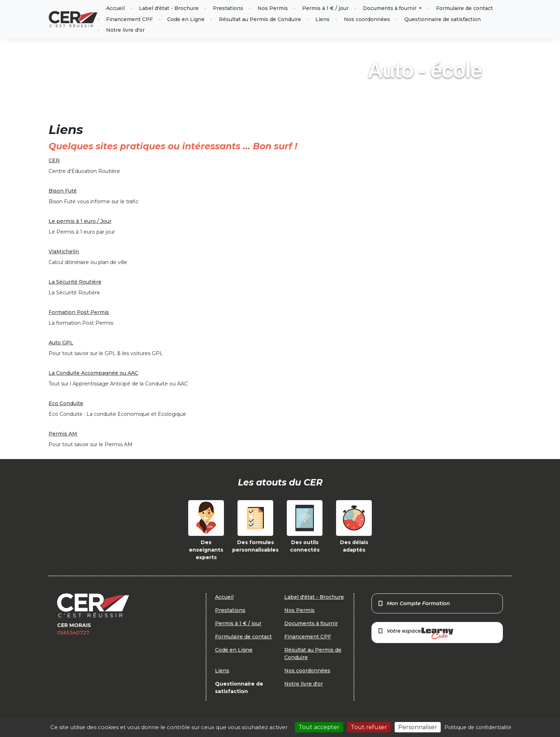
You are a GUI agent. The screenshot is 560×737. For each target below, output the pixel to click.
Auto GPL (61, 343)
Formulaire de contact (464, 8)
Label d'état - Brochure (169, 8)
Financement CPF (129, 19)
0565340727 (73, 633)
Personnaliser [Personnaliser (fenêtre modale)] (418, 727)
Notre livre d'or (125, 30)
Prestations (228, 8)
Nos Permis (273, 8)
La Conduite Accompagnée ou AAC (93, 373)
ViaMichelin (64, 252)
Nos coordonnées (367, 19)
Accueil (115, 8)
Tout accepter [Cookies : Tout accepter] (319, 727)
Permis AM (63, 434)
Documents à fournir (390, 8)
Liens (322, 19)
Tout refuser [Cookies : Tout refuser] (369, 727)
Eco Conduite (66, 403)
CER (54, 160)
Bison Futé (63, 191)
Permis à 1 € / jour (325, 8)
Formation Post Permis (79, 312)
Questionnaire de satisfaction (442, 19)
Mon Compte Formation (414, 603)
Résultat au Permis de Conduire (260, 19)
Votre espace (415, 634)
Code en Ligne (186, 19)
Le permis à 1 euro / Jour (80, 221)
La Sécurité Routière (75, 282)
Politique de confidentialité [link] (478, 727)
